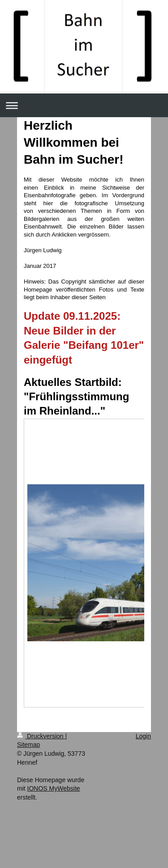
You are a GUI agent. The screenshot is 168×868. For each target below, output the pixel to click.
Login (143, 736)
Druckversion (41, 736)
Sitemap (28, 745)
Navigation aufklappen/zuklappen (84, 105)
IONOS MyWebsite (54, 788)
